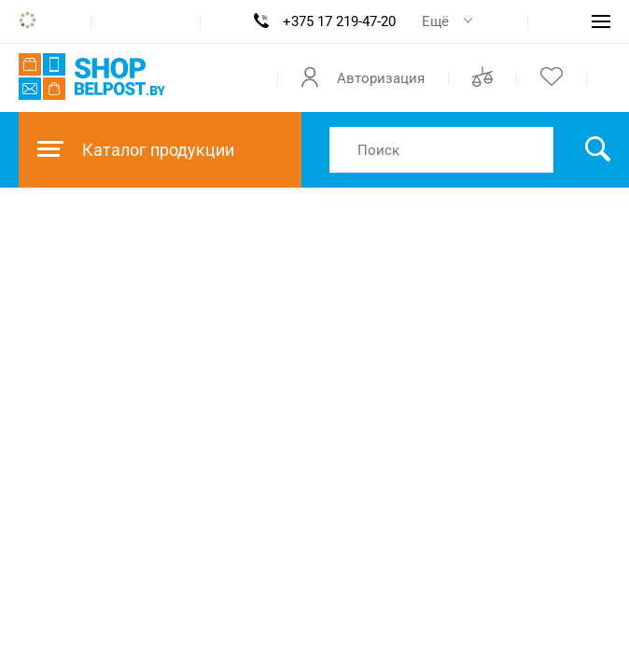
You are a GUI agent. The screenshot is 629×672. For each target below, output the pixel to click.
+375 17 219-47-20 (339, 21)
